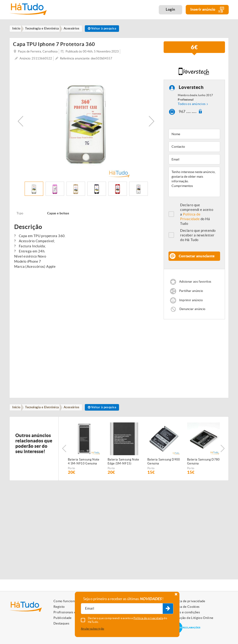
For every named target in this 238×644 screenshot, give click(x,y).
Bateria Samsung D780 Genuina (203, 463)
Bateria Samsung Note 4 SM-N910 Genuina (84, 463)
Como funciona (65, 601)
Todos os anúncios (192, 104)
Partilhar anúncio (191, 291)
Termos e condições (185, 612)
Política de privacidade (188, 601)
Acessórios (75, 408)
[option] (86, 122)
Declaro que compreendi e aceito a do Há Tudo (197, 215)
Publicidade (63, 618)
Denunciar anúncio (192, 309)
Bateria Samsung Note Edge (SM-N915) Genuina (123, 463)
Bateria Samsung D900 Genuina (164, 463)
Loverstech (191, 88)
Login (170, 9)
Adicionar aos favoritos (195, 282)
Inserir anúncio (207, 10)
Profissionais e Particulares (74, 612)
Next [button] (152, 122)
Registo (59, 607)
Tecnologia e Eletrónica (44, 408)
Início (17, 408)
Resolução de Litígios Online (192, 618)
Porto (72, 469)
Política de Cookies (185, 607)
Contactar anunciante (197, 257)
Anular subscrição (93, 629)
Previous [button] (20, 122)
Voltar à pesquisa (107, 29)
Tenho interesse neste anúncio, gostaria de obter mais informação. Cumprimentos (194, 182)
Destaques (61, 623)
